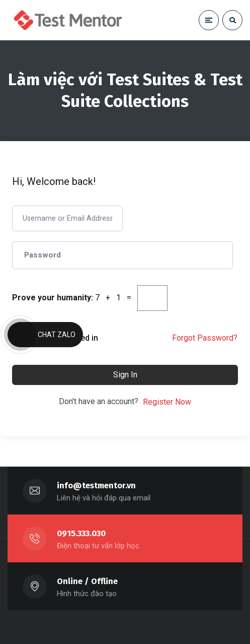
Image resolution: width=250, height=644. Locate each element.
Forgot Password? (205, 338)
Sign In (125, 375)
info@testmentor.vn (96, 486)
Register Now (167, 402)
